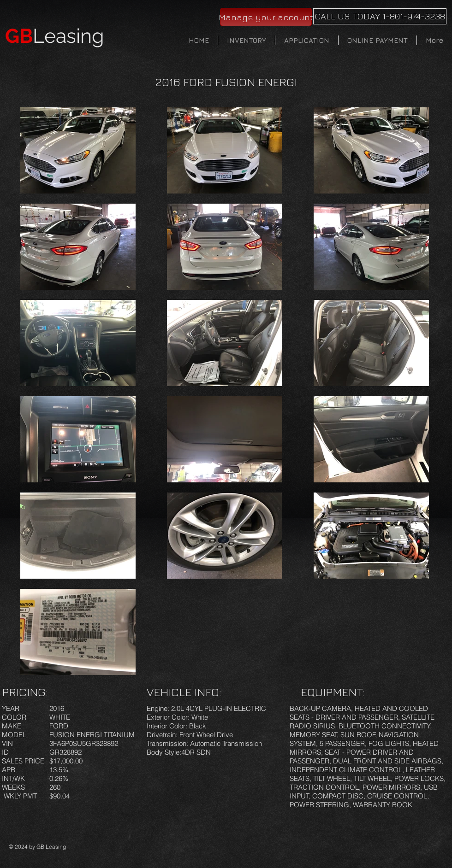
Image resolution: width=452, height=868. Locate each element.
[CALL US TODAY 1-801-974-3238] (380, 16)
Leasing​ (55, 36)
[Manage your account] (266, 17)
